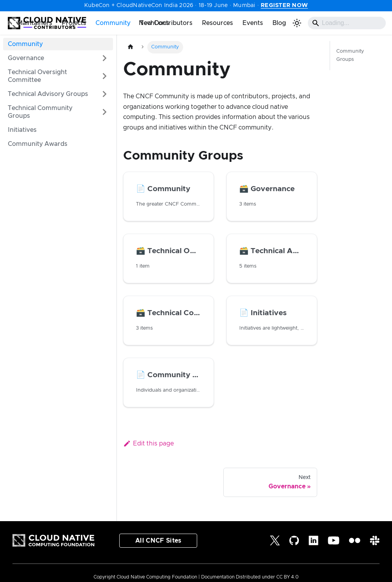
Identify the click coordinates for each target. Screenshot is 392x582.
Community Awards (38, 144)
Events (253, 23)
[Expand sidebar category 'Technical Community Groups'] (104, 112)
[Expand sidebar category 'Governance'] (104, 58)
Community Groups (350, 55)
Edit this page (148, 444)
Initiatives (22, 130)
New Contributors (166, 23)
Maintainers (35, 23)
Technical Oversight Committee (37, 76)
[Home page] (131, 47)
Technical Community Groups (40, 112)
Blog (279, 23)
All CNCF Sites (158, 541)
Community (113, 23)
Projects (74, 23)
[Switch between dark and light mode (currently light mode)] (297, 23)
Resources (217, 23)
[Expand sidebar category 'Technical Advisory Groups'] (104, 94)
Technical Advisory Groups (48, 94)
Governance (26, 58)
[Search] (347, 23)
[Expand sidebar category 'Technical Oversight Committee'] (104, 76)
